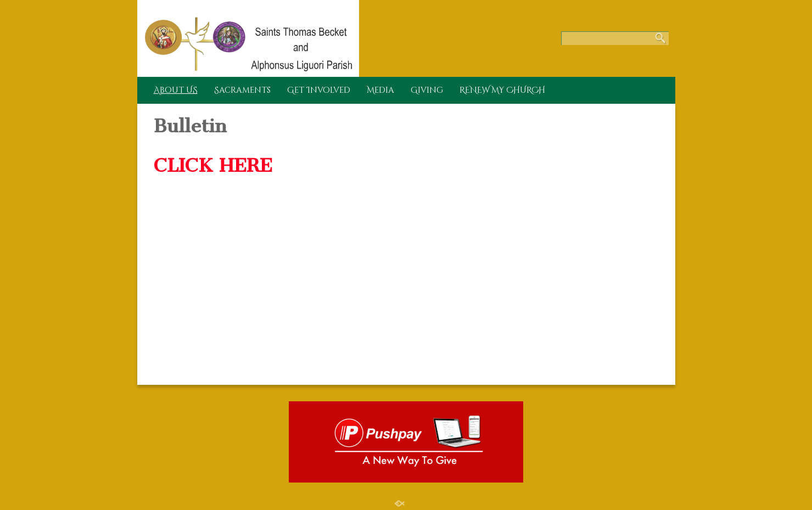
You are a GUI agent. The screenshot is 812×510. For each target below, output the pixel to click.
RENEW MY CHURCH (502, 90)
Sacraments (242, 90)
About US (176, 90)
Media (380, 90)
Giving (427, 90)
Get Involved (319, 90)
